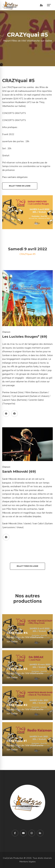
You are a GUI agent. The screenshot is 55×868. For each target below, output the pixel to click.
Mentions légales (28, 862)
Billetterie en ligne (20, 186)
